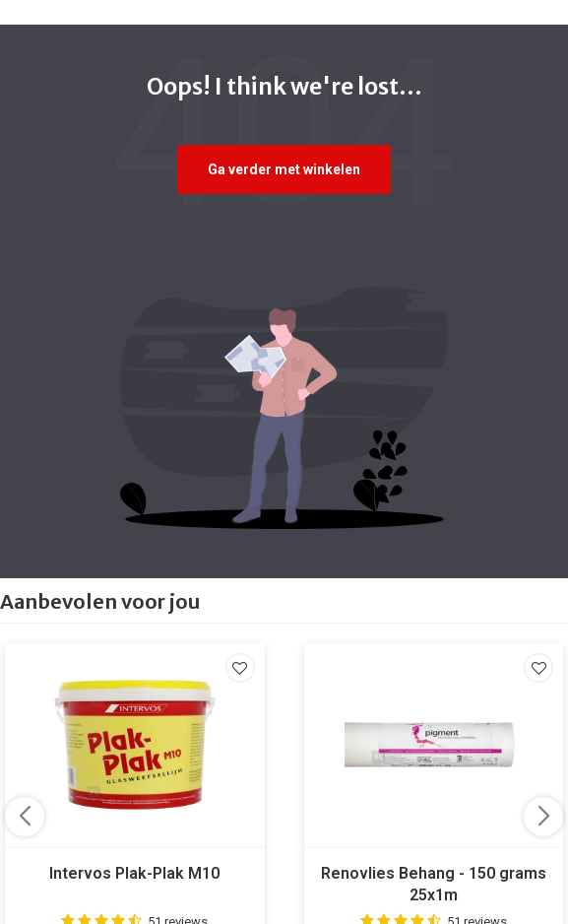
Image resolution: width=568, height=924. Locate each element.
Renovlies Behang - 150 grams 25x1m (434, 885)
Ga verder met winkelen (284, 169)
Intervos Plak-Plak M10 (134, 873)
